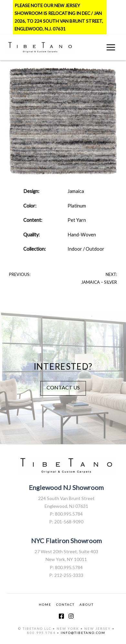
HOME (45, 604)
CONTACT (65, 604)
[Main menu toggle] (111, 47)
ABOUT (87, 604)
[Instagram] (71, 616)
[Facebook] (61, 616)
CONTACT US (63, 387)
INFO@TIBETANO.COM (83, 633)
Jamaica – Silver (99, 282)
